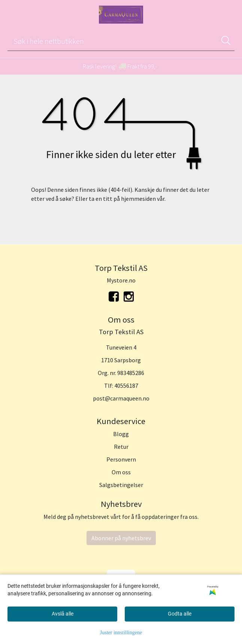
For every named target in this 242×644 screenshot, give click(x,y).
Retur (121, 447)
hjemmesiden (138, 199)
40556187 (126, 386)
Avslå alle (63, 614)
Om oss (121, 472)
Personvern (121, 459)
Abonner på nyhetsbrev (121, 538)
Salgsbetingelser (121, 485)
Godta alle (180, 614)
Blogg (121, 434)
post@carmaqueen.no (121, 398)
